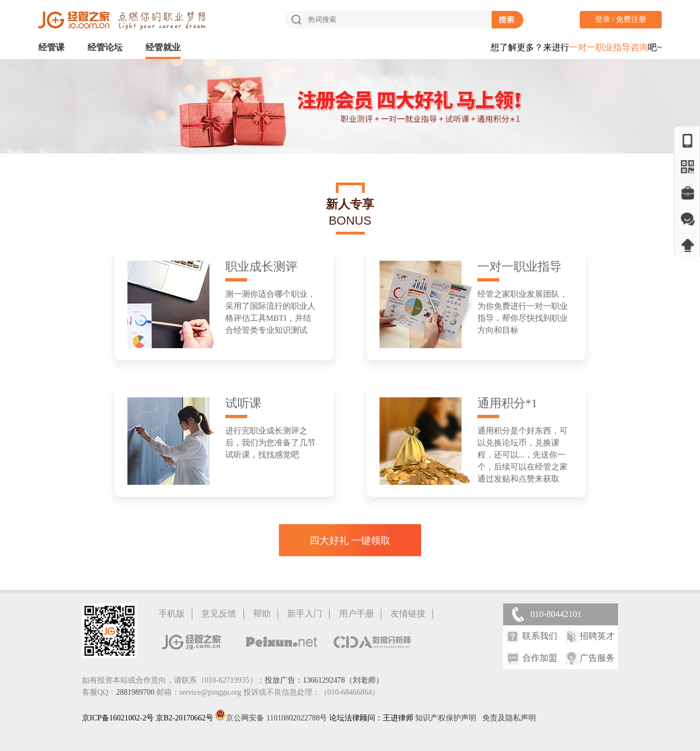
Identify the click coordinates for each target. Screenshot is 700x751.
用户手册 (357, 614)
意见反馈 (219, 614)
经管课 (51, 47)
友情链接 (408, 614)
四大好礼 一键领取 (350, 541)
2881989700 (135, 692)
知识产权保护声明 (446, 718)
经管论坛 (105, 47)
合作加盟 (540, 658)
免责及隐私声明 (509, 718)
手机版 (172, 614)
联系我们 (540, 636)
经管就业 (163, 47)
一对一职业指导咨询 (609, 47)
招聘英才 (597, 636)
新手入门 (305, 614)
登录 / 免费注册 (621, 19)
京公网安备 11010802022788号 (272, 718)
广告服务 (597, 658)
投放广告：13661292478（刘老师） (324, 680)
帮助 (262, 614)
